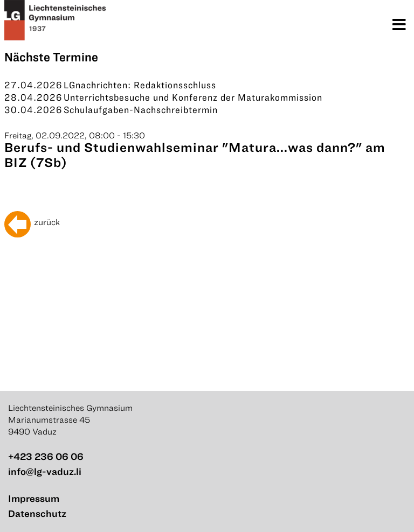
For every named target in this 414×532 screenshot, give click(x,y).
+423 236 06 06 (46, 456)
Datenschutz (37, 513)
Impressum (34, 498)
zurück (47, 222)
